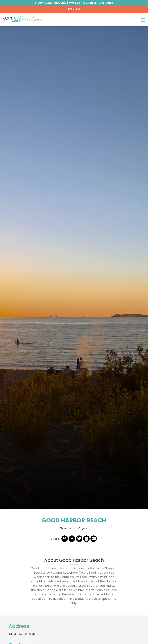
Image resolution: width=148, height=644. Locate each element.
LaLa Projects (80, 528)
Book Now (74, 9)
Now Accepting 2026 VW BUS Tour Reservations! (74, 3)
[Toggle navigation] (143, 20)
